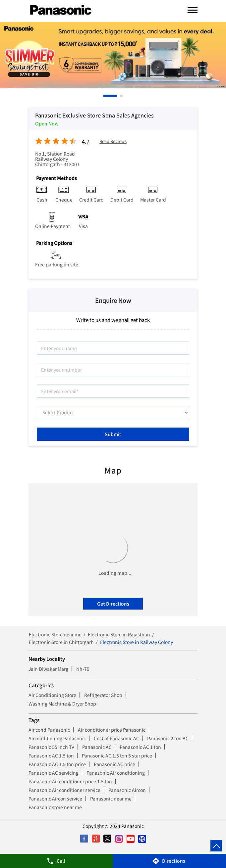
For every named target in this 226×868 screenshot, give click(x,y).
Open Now (47, 123)
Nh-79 (83, 669)
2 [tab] (122, 96)
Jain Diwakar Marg (48, 669)
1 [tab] (105, 96)
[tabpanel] (113, 55)
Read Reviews (113, 141)
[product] (113, 413)
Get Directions (113, 604)
